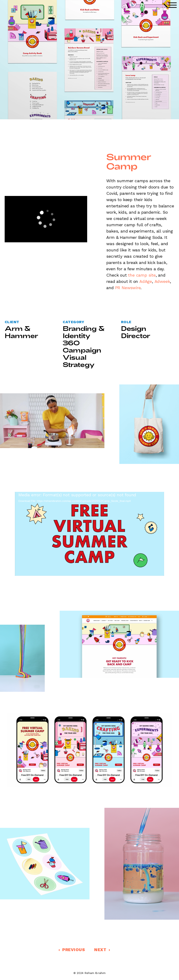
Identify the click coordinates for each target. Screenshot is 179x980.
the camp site (142, 275)
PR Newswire (128, 288)
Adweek (162, 281)
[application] (46, 219)
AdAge (146, 281)
